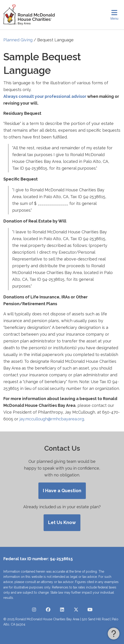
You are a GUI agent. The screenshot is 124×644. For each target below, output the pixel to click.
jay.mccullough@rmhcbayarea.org (52, 419)
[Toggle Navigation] (114, 15)
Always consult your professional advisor (45, 96)
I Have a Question (62, 491)
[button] (114, 634)
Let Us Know (62, 522)
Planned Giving (18, 40)
